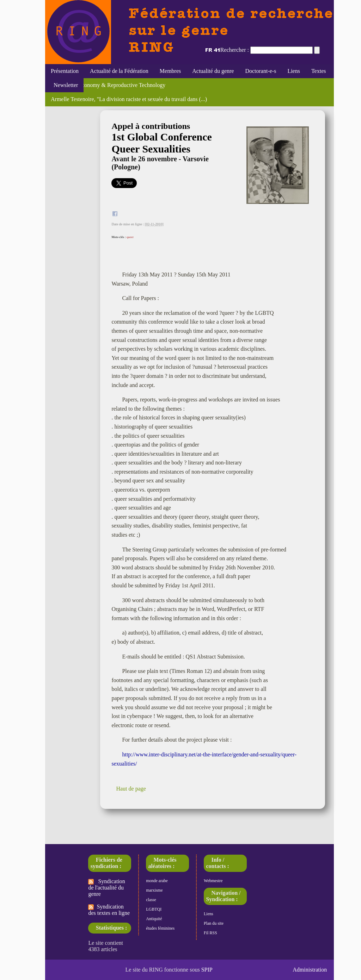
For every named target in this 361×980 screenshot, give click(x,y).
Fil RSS (210, 933)
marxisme (154, 890)
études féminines (160, 928)
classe (151, 900)
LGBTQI (154, 909)
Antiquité (154, 919)
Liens (294, 71)
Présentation (65, 71)
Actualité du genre (213, 71)
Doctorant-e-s (261, 71)
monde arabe (157, 881)
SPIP (207, 970)
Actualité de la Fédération (119, 71)
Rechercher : (235, 50)
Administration (310, 970)
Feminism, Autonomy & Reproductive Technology (108, 85)
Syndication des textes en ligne (109, 910)
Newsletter (64, 85)
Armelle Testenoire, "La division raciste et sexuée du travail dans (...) (129, 99)
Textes (319, 71)
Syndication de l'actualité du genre (106, 888)
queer (130, 237)
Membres (170, 71)
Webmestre (213, 881)
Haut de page (131, 789)
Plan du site (214, 923)
